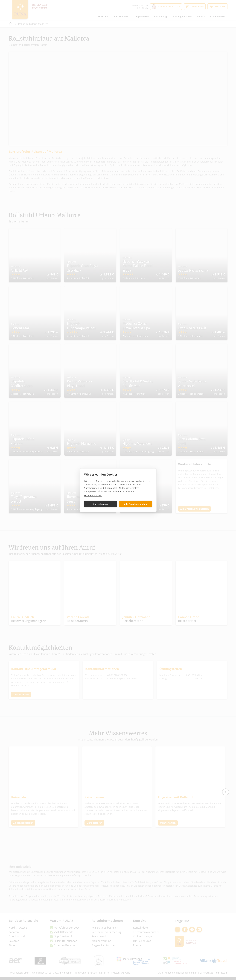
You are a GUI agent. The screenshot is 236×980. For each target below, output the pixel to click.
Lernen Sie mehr (93, 495)
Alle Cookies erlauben (135, 504)
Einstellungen (101, 504)
